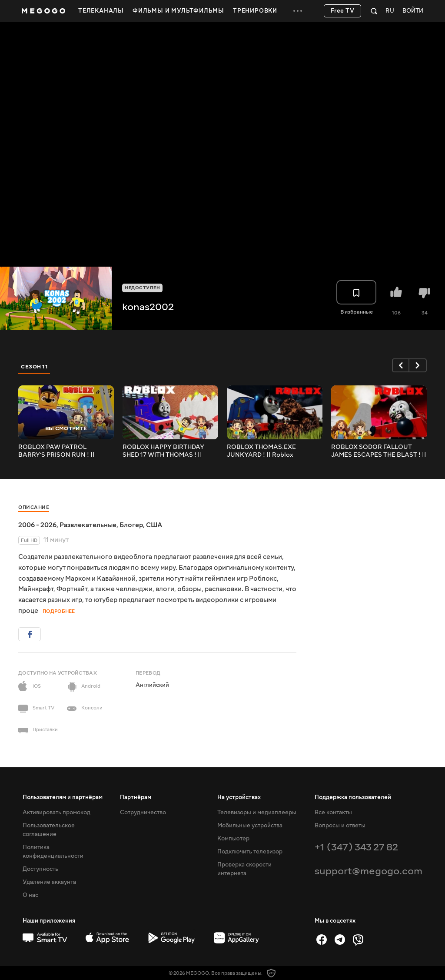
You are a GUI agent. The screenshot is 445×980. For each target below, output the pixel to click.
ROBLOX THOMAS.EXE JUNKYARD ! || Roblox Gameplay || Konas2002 (262, 451)
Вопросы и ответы (340, 826)
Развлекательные (88, 525)
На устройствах (239, 797)
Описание (34, 507)
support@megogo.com (369, 871)
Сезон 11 (34, 367)
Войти (413, 11)
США (154, 525)
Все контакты (333, 813)
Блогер (131, 525)
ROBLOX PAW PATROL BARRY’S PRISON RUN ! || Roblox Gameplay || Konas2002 (65, 451)
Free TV (343, 11)
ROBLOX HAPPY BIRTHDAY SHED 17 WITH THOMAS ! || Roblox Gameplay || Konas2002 (169, 451)
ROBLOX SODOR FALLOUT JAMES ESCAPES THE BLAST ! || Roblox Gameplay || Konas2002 (379, 451)
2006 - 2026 (37, 525)
